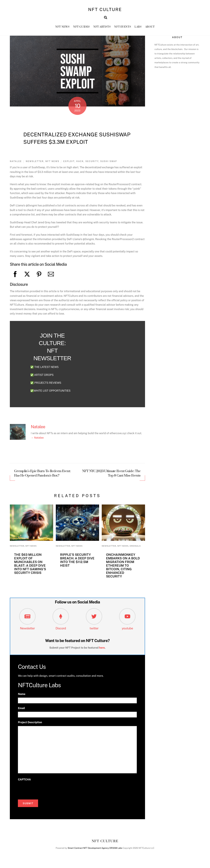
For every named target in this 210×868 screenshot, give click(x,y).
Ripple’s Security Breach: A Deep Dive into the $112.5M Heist (77, 562)
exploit (69, 163)
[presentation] (43, 791)
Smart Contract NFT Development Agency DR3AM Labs (95, 850)
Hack (80, 163)
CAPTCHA (24, 781)
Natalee (16, 163)
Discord (61, 630)
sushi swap (109, 163)
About (150, 28)
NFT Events (123, 28)
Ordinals (135, 547)
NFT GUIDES (82, 28)
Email (21, 710)
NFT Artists (102, 28)
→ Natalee (37, 439)
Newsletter (27, 630)
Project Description (30, 724)
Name (22, 695)
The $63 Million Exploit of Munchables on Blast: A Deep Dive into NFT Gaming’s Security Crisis (30, 565)
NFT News (63, 28)
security (92, 163)
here (102, 649)
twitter (94, 630)
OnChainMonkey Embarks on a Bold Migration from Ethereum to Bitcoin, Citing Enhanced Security (123, 567)
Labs (138, 28)
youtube (127, 630)
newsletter (35, 163)
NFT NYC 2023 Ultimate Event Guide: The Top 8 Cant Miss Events (111, 475)
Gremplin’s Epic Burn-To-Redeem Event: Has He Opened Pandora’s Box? (42, 475)
